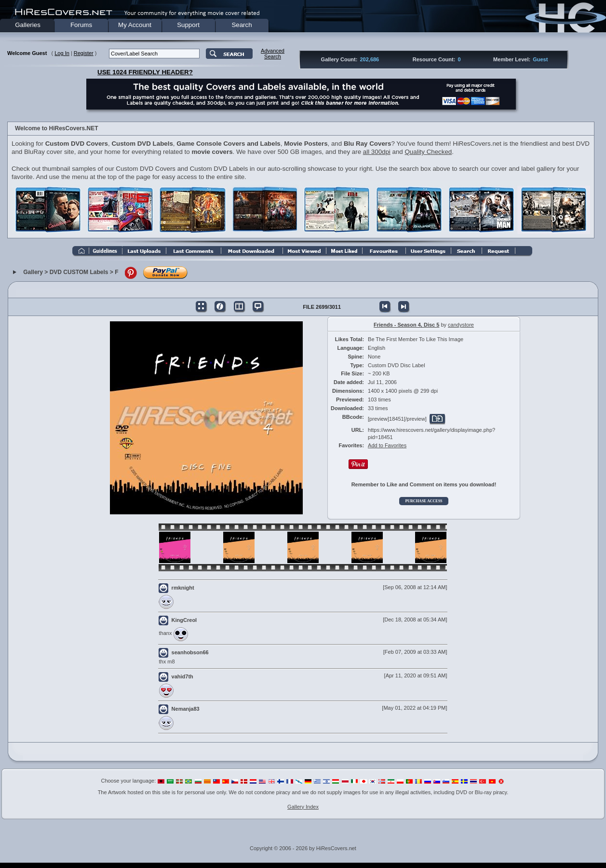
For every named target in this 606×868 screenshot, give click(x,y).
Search (242, 25)
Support (188, 25)
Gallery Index (303, 807)
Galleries (28, 25)
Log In (62, 53)
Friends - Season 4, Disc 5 (406, 325)
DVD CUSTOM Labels (79, 272)
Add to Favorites (387, 445)
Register (84, 53)
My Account (135, 25)
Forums (81, 25)
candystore (461, 325)
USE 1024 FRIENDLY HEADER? (145, 72)
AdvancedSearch (273, 54)
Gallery (33, 272)
